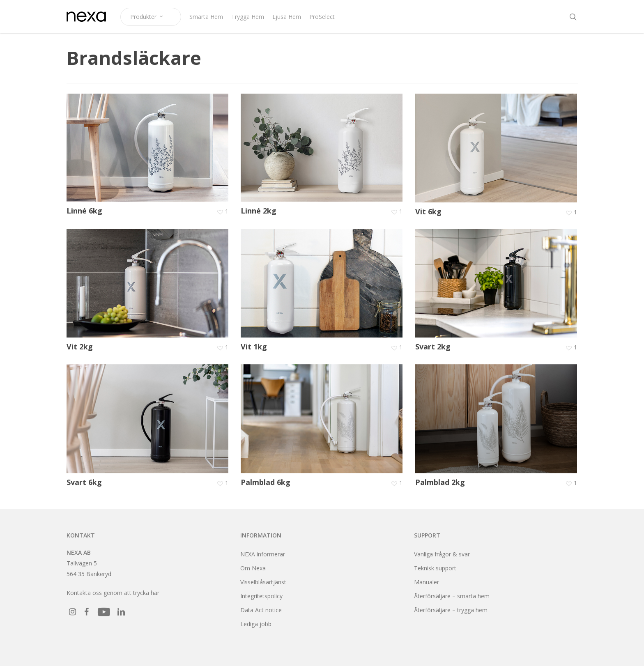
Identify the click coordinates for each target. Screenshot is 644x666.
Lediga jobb (256, 624)
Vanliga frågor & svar (442, 554)
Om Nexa (253, 568)
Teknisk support (435, 568)
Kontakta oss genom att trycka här (113, 593)
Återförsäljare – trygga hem (451, 610)
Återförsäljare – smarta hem (452, 596)
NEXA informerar (263, 554)
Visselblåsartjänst (263, 582)
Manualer (427, 582)
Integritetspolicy (261, 596)
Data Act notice (261, 610)
